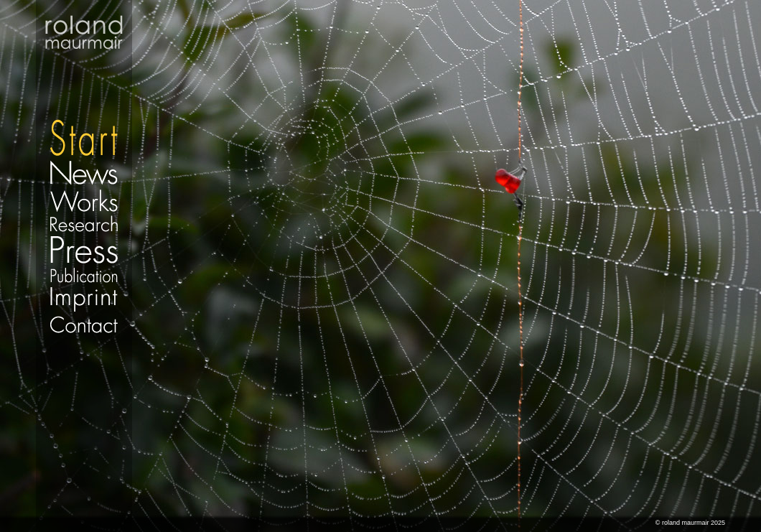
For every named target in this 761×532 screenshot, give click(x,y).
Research (84, 224)
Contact (84, 325)
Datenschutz (84, 341)
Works (84, 200)
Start (84, 79)
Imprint (84, 299)
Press (84, 249)
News (84, 172)
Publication (84, 275)
